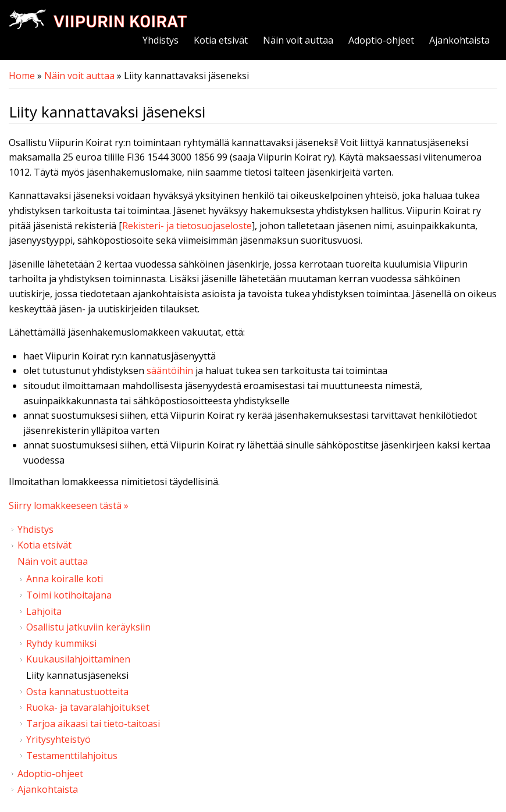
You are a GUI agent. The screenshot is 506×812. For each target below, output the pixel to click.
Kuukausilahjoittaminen (78, 659)
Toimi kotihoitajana (69, 595)
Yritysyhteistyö (58, 739)
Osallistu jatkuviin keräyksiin (88, 627)
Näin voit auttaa (298, 40)
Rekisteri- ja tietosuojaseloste (187, 226)
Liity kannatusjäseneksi (77, 675)
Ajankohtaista (459, 40)
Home (22, 76)
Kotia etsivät (221, 40)
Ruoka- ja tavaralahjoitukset (88, 707)
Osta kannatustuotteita (77, 692)
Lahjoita (44, 611)
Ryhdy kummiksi (61, 643)
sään (157, 371)
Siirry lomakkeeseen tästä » (69, 505)
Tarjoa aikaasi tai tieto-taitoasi (93, 724)
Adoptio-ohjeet (381, 40)
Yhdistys (161, 40)
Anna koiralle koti (65, 579)
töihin (180, 371)
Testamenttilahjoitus (72, 756)
